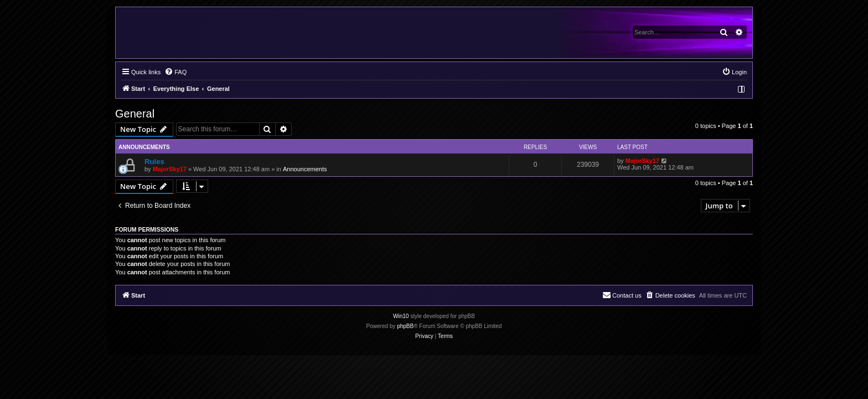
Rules (154, 162)
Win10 (401, 316)
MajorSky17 (170, 169)
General (135, 114)
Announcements (305, 169)
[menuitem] (175, 72)
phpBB (405, 326)
